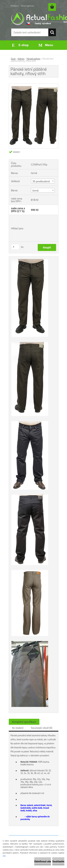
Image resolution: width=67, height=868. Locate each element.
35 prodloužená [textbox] (41, 181)
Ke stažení (18, 728)
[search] (52, 32)
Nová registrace (28, 6)
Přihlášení (14, 6)
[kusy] (15, 247)
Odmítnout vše (43, 861)
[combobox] (43, 181)
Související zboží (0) (41, 728)
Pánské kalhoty (33, 59)
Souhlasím (58, 861)
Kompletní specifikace (24, 722)
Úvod (13, 59)
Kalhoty (21, 59)
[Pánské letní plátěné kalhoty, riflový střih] (34, 85)
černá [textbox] (35, 190)
